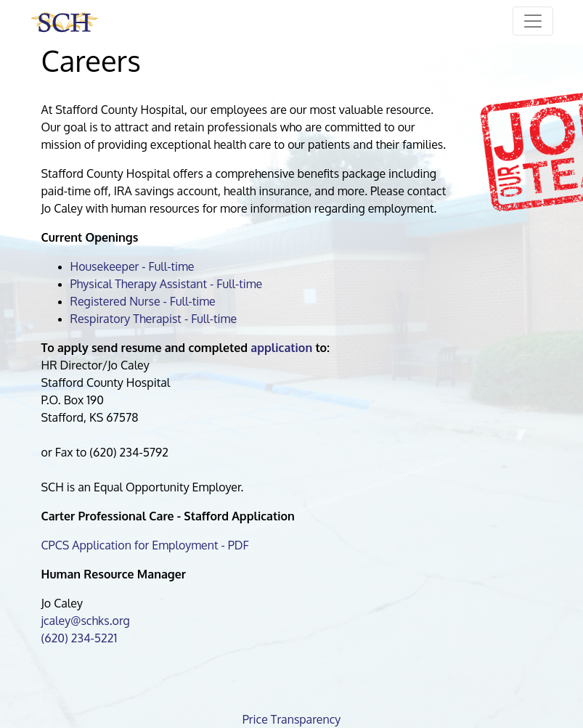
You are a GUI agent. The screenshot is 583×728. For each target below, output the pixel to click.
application (281, 348)
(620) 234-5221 (79, 638)
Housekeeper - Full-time (132, 266)
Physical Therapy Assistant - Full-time (167, 284)
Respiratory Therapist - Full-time (154, 319)
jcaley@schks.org (86, 621)
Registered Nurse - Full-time (143, 301)
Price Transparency (292, 719)
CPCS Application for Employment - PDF (145, 545)
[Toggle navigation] (533, 21)
